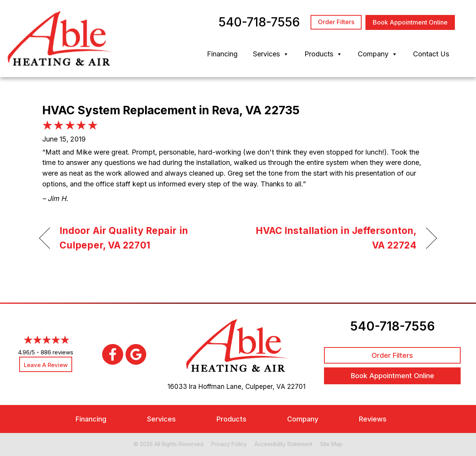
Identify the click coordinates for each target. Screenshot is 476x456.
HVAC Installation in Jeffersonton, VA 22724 (333, 238)
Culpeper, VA (265, 387)
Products (323, 54)
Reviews (373, 419)
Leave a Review (46, 365)
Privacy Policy (229, 444)
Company (378, 54)
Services (271, 54)
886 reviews (57, 352)
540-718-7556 (393, 326)
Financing (222, 54)
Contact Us (431, 54)
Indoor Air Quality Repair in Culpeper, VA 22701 (124, 238)
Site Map (331, 444)
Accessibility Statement (283, 444)
